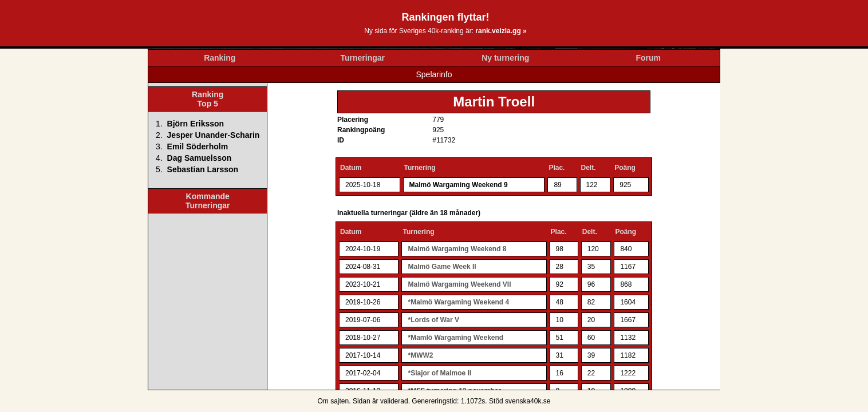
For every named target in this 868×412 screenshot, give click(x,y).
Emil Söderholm (198, 146)
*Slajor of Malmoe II (439, 373)
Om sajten (334, 401)
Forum (648, 58)
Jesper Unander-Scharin (214, 135)
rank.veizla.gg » (501, 31)
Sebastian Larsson (203, 169)
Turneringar (362, 58)
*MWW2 (420, 355)
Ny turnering (505, 58)
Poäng (625, 168)
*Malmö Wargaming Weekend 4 (458, 302)
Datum (351, 168)
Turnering (420, 168)
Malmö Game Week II (442, 267)
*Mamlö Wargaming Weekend (455, 338)
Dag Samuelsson (200, 158)
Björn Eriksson (196, 124)
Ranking (220, 58)
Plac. (557, 168)
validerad (394, 401)
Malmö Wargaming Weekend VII (459, 284)
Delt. (589, 168)
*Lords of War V (433, 320)
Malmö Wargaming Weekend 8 (457, 249)
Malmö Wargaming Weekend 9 (459, 185)
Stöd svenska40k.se (520, 401)
